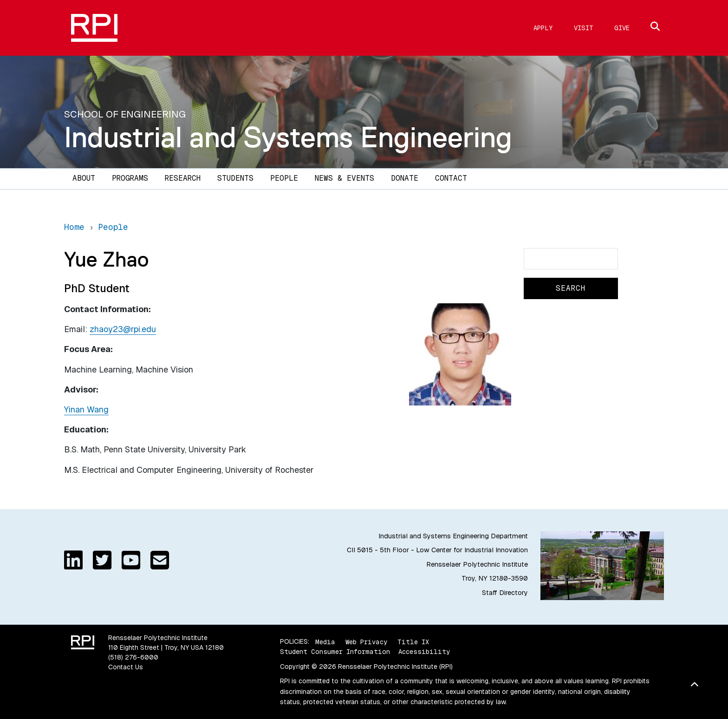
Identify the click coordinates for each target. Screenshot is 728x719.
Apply (543, 28)
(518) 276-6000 (133, 657)
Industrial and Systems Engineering (288, 137)
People (284, 178)
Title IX (413, 641)
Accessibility (424, 652)
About (84, 178)
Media (325, 641)
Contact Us (126, 667)
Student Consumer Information (335, 652)
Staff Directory (505, 593)
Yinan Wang (86, 409)
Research (183, 178)
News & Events (344, 178)
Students (235, 178)
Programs (130, 178)
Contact (451, 178)
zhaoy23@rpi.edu (123, 329)
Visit (584, 28)
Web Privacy (366, 641)
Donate (405, 178)
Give (622, 28)
